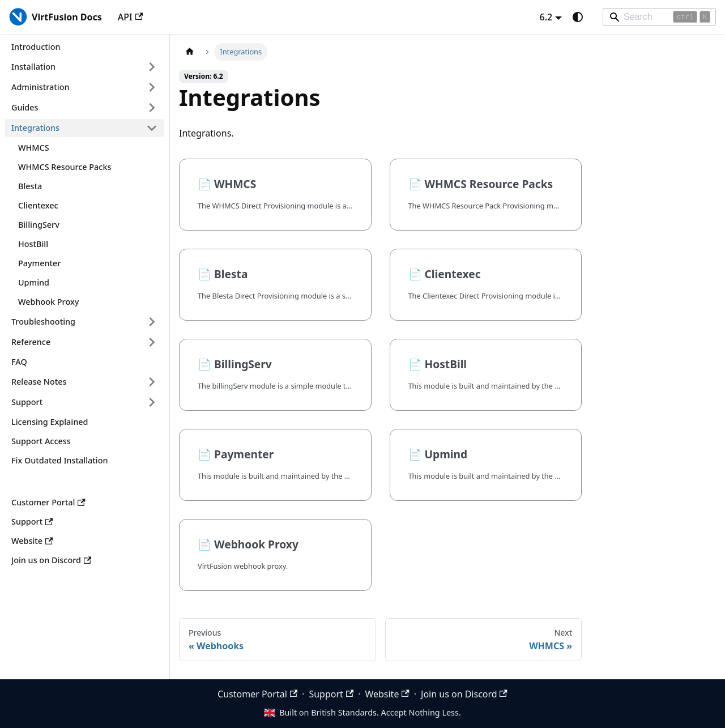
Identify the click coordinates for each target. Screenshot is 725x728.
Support (331, 694)
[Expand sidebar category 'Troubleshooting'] (152, 322)
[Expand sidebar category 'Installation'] (152, 67)
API (130, 17)
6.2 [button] (546, 17)
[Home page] (190, 52)
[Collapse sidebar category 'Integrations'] (152, 128)
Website (387, 694)
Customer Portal (257, 694)
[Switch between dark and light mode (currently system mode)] (578, 17)
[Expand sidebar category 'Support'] (152, 402)
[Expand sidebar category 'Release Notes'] (152, 382)
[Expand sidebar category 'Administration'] (152, 87)
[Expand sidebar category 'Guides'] (152, 108)
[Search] (659, 17)
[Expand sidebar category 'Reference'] (152, 342)
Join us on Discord (464, 694)
